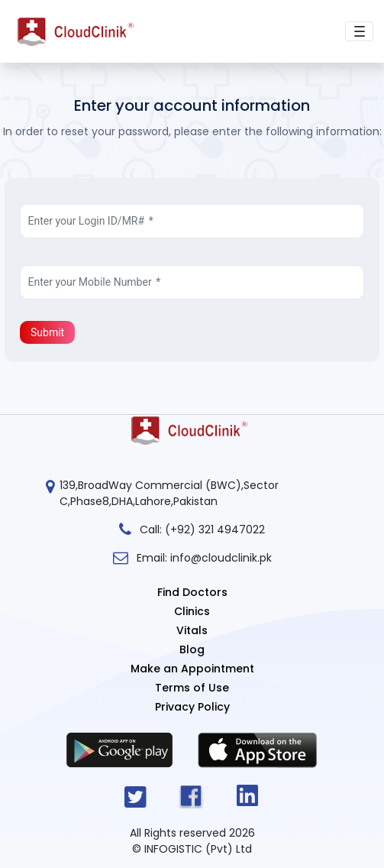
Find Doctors (192, 592)
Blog (192, 649)
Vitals (192, 630)
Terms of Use (192, 688)
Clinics (192, 611)
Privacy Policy (192, 707)
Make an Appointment (192, 669)
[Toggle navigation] (359, 32)
